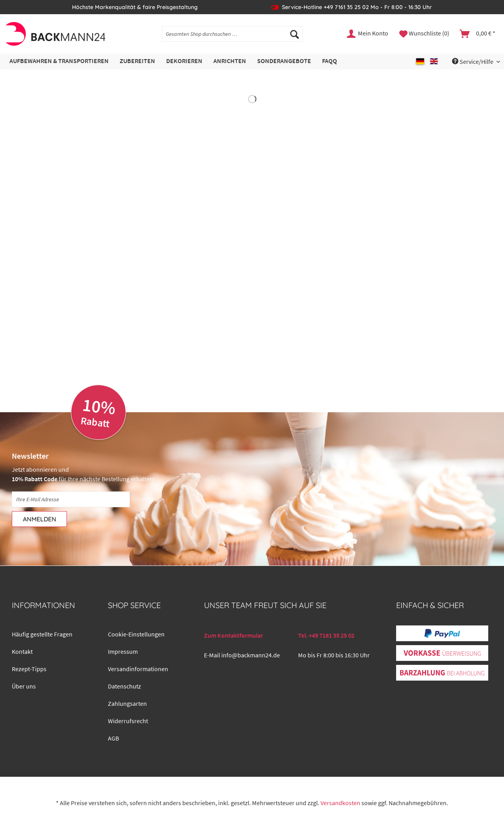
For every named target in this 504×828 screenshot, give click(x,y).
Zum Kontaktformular (233, 635)
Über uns (24, 686)
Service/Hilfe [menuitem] (473, 61)
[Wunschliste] (424, 34)
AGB (113, 738)
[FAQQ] (330, 61)
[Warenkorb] (478, 34)
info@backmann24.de (251, 655)
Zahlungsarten (127, 703)
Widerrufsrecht (128, 721)
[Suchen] (295, 34)
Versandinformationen (138, 669)
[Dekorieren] (184, 61)
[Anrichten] (230, 61)
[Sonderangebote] (284, 61)
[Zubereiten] (137, 61)
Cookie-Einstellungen (136, 634)
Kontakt (22, 651)
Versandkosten (340, 803)
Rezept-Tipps (29, 669)
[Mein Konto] (368, 34)
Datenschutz (124, 686)
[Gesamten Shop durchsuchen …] (232, 34)
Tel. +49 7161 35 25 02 (326, 635)
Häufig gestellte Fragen (42, 634)
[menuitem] (232, 37)
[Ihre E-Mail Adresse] (71, 499)
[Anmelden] (39, 519)
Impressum (123, 651)
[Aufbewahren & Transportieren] (59, 61)
